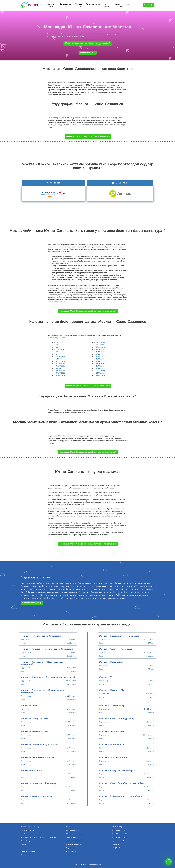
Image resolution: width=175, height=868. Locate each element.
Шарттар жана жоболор (30, 827)
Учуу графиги (106, 5)
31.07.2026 (60, 359)
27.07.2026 (60, 350)
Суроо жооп (26, 848)
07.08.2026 (60, 375)
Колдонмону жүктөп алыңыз (121, 5)
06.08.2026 (61, 373)
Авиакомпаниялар (93, 4)
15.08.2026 (100, 359)
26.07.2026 (60, 347)
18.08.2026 (100, 366)
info (118, 848)
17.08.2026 (100, 364)
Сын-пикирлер (72, 851)
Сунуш (23, 844)
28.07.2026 (60, 352)
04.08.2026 (61, 368)
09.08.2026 (100, 345)
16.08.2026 (100, 361)
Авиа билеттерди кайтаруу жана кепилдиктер (38, 837)
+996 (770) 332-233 (119, 834)
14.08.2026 (100, 357)
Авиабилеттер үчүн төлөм (31, 834)
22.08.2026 (100, 375)
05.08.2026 (61, 371)
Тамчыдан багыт (79, 5)
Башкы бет (70, 827)
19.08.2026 (100, 368)
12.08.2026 (100, 352)
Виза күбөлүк (26, 841)
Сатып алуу (149, 5)
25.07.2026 (60, 345)
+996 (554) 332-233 (119, 830)
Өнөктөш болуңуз (28, 851)
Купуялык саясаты (28, 830)
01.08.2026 (60, 361)
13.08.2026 (100, 354)
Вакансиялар (26, 855)
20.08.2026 (100, 371)
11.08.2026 (100, 350)
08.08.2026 (100, 343)
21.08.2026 (100, 373)
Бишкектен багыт (51, 5)
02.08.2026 (61, 364)
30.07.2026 (60, 357)
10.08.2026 (100, 347)
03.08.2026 (61, 366)
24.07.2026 (60, 343)
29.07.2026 (60, 354)
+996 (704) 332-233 (119, 837)
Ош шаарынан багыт (65, 5)
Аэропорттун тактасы (75, 844)
